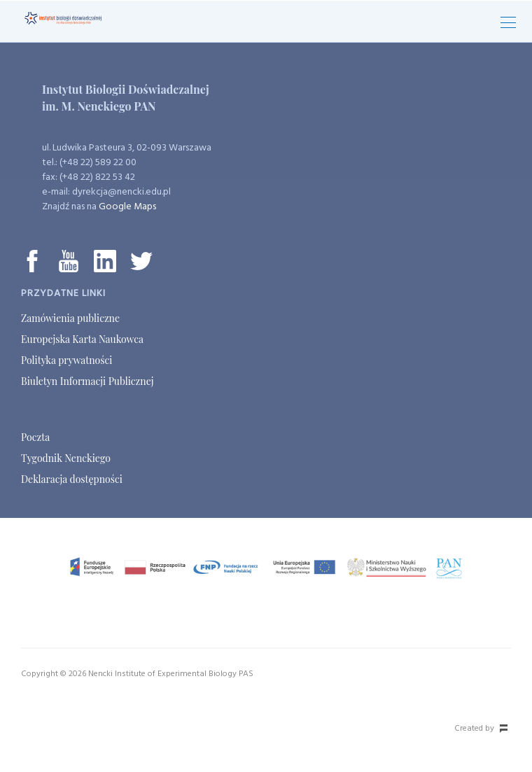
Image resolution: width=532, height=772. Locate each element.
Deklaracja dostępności (72, 479)
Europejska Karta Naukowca (82, 339)
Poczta (35, 437)
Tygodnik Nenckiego (66, 458)
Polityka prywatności (66, 360)
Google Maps (127, 207)
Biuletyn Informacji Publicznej (87, 381)
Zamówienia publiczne (70, 318)
